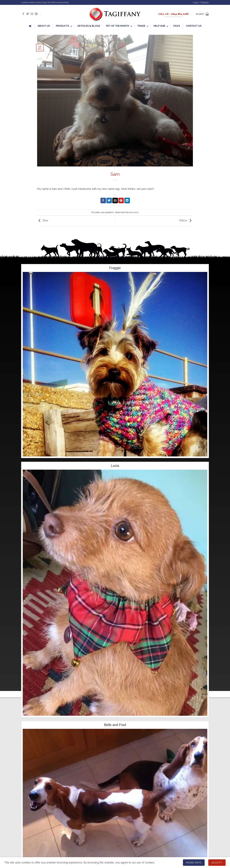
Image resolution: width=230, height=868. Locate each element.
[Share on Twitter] (109, 200)
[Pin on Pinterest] (121, 200)
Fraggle (115, 268)
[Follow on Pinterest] (36, 14)
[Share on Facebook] (103, 200)
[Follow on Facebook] (23, 14)
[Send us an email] (32, 14)
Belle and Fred (115, 725)
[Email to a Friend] (115, 200)
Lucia (115, 466)
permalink (134, 212)
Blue (43, 221)
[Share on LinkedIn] (127, 200)
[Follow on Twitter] (28, 14)
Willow (186, 221)
